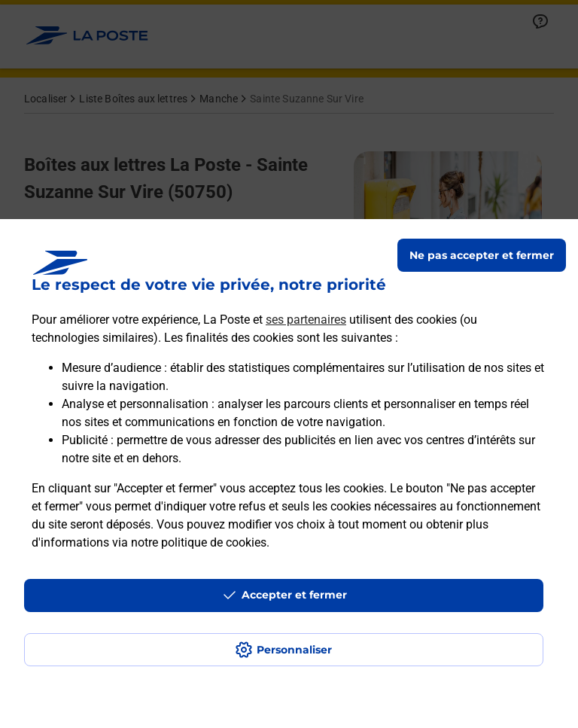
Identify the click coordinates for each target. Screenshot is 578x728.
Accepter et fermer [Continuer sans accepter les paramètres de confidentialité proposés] (294, 595)
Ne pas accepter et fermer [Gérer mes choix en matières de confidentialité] (482, 255)
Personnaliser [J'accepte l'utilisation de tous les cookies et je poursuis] (294, 650)
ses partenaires (306, 320)
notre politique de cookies (199, 542)
